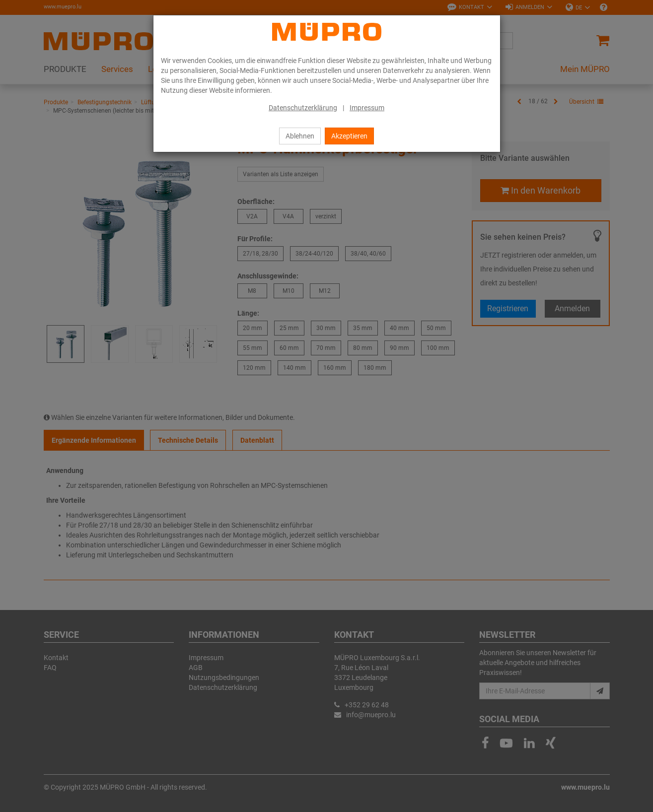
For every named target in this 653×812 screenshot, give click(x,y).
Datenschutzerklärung (303, 108)
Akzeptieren (349, 136)
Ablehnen (300, 136)
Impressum (367, 108)
